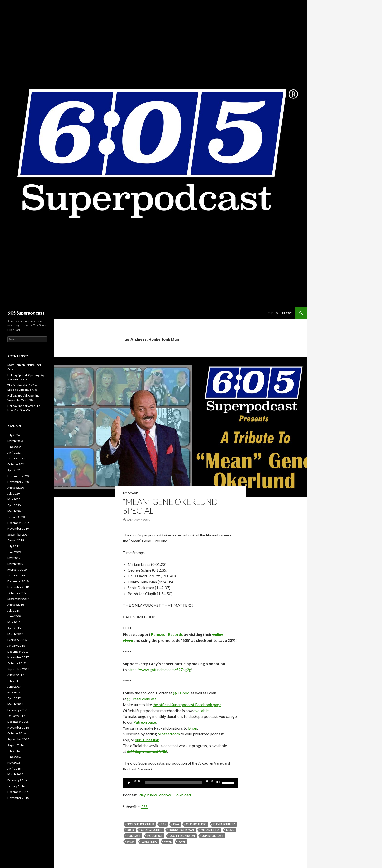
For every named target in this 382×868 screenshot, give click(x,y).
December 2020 (18, 476)
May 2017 (14, 692)
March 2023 (15, 441)
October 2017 (16, 663)
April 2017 (14, 698)
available (201, 710)
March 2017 (15, 704)
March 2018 (15, 634)
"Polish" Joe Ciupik (140, 824)
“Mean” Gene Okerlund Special (170, 506)
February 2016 (17, 780)
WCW (131, 842)
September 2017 (18, 669)
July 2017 (14, 681)
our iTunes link (147, 740)
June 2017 (14, 687)
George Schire (151, 830)
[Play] (129, 783)
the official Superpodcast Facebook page (187, 705)
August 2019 (16, 540)
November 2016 (18, 727)
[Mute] (218, 783)
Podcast (130, 493)
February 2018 (17, 640)
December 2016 (18, 722)
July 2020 (14, 493)
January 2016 (16, 786)
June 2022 (14, 447)
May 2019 (14, 558)
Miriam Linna (210, 830)
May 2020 (14, 499)
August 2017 (16, 675)
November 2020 (18, 482)
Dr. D (130, 830)
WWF (182, 842)
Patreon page (145, 722)
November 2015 (18, 798)
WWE (168, 842)
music (230, 830)
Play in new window (155, 795)
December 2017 (18, 651)
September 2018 (18, 599)
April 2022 (14, 453)
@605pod (181, 693)
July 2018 (14, 610)
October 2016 (16, 733)
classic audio (196, 824)
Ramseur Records (167, 634)
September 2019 (18, 534)
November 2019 (18, 529)
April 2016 (14, 768)
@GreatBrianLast (142, 699)
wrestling (149, 842)
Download (182, 795)
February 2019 (17, 570)
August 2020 (16, 488)
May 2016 (14, 763)
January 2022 (16, 458)
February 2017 (17, 710)
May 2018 (14, 622)
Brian (193, 728)
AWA (176, 824)
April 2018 (14, 628)
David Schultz (224, 824)
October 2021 (16, 464)
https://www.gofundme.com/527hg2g (159, 669)
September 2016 (18, 739)
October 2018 (16, 593)
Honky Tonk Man (181, 830)
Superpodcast (213, 836)
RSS (144, 806)
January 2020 (16, 517)
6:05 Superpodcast (26, 313)
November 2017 (18, 657)
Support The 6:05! (280, 313)
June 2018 (14, 616)
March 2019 (15, 564)
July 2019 (14, 546)
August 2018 (16, 605)
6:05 (163, 824)
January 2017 (16, 716)
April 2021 (14, 470)
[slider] (174, 783)
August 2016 (16, 745)
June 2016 (14, 757)
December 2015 (18, 792)
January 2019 (16, 575)
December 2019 (18, 523)
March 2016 (15, 774)
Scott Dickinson (182, 836)
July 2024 (14, 435)
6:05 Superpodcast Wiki (147, 751)
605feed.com (169, 734)
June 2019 (14, 552)
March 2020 (15, 511)
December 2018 (18, 581)
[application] (181, 783)
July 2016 (14, 751)
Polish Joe (155, 836)
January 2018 (16, 646)
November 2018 (18, 587)
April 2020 (14, 505)
